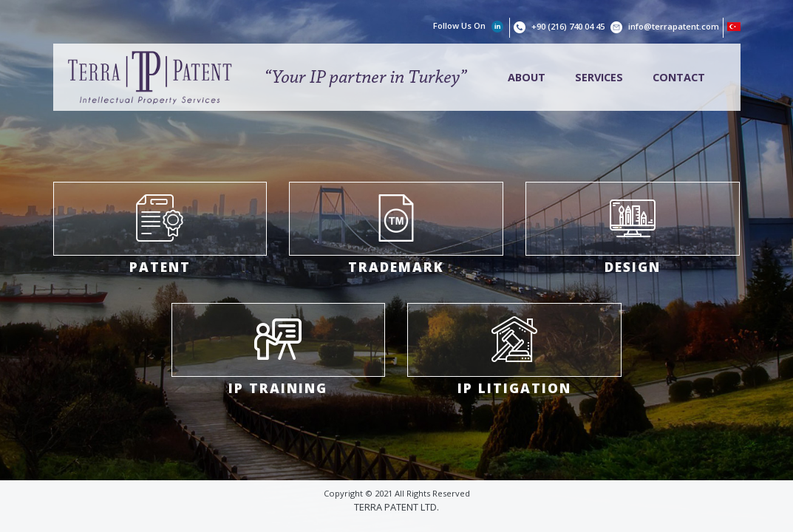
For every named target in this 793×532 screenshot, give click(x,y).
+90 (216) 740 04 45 (569, 26)
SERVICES (599, 77)
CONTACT (679, 77)
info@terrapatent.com (674, 26)
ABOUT (527, 77)
